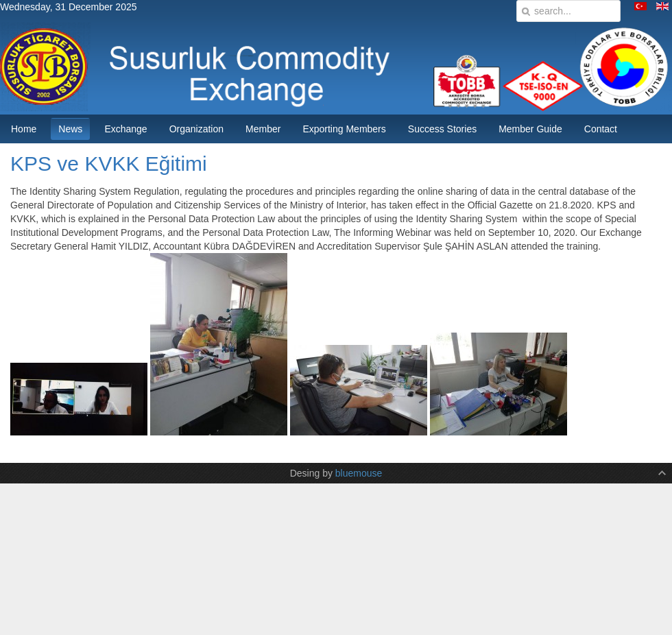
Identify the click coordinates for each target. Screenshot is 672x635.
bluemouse (359, 473)
